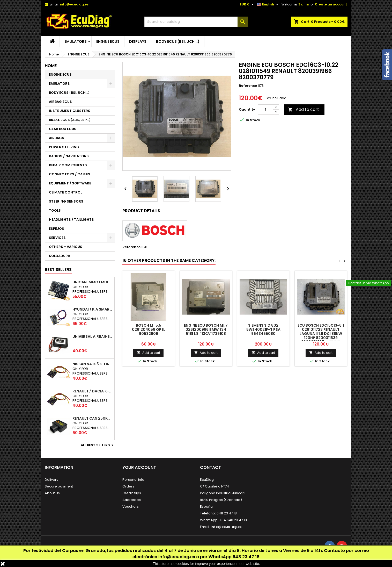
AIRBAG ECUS (60, 102)
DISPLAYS (138, 41)
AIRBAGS (57, 138)
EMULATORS (76, 41)
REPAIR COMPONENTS (68, 165)
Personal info (133, 480)
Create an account (331, 4)
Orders (128, 486)
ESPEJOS (57, 229)
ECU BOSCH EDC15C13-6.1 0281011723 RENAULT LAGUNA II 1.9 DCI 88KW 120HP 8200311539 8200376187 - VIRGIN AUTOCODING (321, 336)
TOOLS (55, 210)
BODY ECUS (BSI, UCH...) (178, 41)
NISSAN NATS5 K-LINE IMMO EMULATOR (92, 364)
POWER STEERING (64, 147)
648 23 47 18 (246, 557)
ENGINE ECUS (108, 41)
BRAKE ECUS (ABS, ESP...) (70, 120)
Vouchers (131, 507)
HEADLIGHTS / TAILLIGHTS (71, 220)
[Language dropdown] (268, 4)
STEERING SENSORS (66, 201)
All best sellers (98, 445)
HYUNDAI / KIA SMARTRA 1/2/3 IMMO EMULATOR (92, 309)
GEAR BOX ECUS (63, 129)
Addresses (132, 500)
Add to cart (304, 109)
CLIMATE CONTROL (65, 192)
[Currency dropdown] (247, 4)
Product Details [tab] (141, 211)
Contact (210, 467)
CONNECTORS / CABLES (70, 174)
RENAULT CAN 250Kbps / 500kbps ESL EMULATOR (92, 418)
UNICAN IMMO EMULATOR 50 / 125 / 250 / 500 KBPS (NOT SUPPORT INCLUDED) (92, 282)
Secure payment (59, 486)
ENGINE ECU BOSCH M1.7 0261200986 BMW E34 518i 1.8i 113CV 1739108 (206, 329)
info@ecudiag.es (177, 557)
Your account (139, 467)
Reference (248, 86)
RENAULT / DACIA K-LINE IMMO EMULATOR (92, 391)
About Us (52, 493)
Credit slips (132, 493)
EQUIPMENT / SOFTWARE (70, 183)
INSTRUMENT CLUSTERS (70, 111)
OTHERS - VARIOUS (66, 247)
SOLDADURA (60, 256)
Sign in (304, 4)
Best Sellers (58, 270)
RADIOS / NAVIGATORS (69, 156)
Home (51, 66)
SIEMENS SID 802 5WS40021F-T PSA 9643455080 (263, 329)
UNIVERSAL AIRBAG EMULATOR (92, 336)
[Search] (196, 22)
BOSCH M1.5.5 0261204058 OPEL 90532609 (149, 329)
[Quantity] (265, 110)
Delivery (51, 480)
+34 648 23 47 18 (233, 520)
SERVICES (57, 238)
